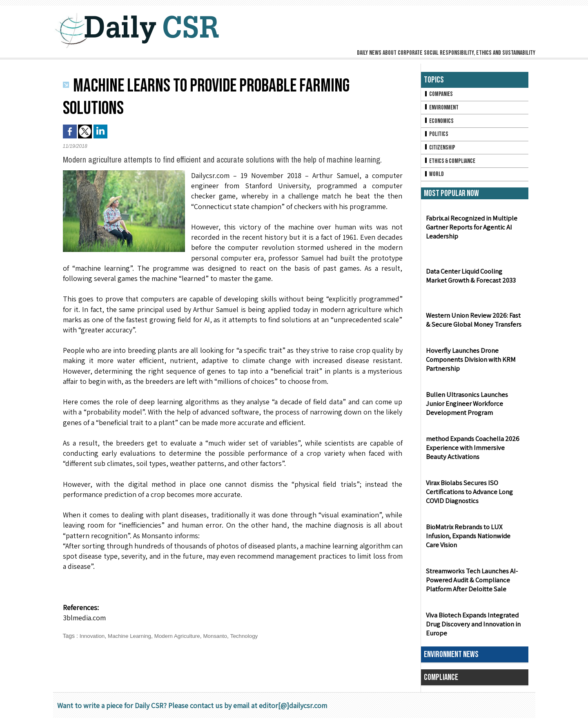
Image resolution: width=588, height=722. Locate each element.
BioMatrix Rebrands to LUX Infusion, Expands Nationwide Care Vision (474, 540)
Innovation (93, 636)
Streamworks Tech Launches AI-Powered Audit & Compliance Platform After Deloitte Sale (470, 584)
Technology (252, 636)
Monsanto (222, 636)
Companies (439, 95)
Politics (437, 136)
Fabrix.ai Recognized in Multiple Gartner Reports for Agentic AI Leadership (470, 231)
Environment (442, 108)
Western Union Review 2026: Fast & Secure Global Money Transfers (474, 324)
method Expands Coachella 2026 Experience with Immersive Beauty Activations (473, 452)
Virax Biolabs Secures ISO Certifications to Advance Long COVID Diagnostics (468, 496)
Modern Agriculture (182, 636)
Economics (439, 122)
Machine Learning (132, 636)
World (434, 178)
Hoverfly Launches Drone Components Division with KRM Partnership (470, 364)
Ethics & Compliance (451, 164)
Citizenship (440, 150)
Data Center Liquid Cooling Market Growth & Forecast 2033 (474, 280)
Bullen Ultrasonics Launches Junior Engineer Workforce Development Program (475, 408)
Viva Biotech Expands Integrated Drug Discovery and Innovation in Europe (471, 628)
